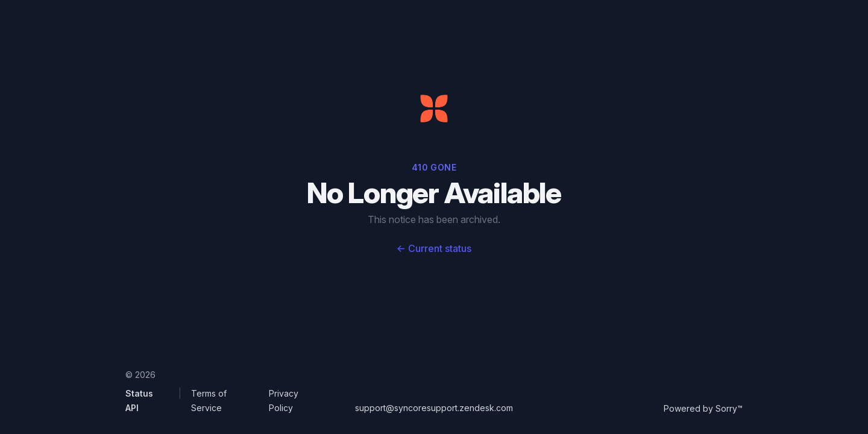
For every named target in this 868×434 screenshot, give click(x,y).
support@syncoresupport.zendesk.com (434, 408)
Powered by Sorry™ (703, 408)
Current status (434, 248)
